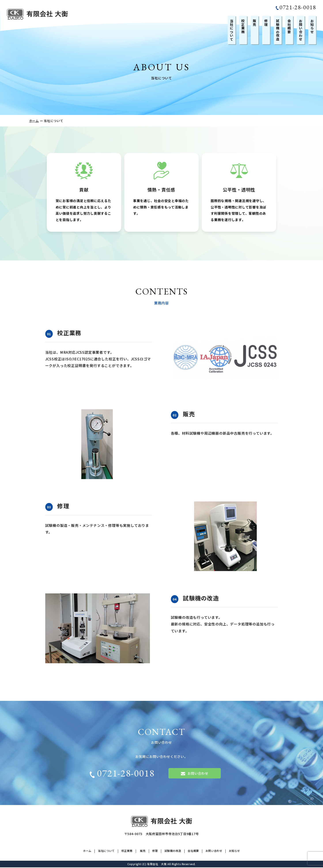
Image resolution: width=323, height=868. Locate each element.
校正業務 (243, 26)
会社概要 (289, 26)
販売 (255, 23)
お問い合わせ (301, 30)
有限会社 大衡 (157, 865)
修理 (266, 23)
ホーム (34, 121)
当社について (232, 30)
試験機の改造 (278, 30)
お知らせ (312, 26)
